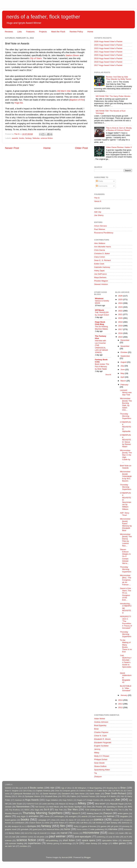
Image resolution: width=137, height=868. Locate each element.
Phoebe (99, 807)
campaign (42, 820)
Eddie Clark (99, 264)
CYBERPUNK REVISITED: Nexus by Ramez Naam (126, 441)
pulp (111, 837)
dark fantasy (112, 823)
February (124, 385)
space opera (89, 840)
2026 (121, 296)
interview (113, 829)
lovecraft (43, 833)
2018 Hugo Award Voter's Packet (108, 62)
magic (53, 833)
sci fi (126, 837)
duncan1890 (67, 857)
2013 (121, 704)
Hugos (80, 800)
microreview (91, 833)
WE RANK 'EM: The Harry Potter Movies (113, 96)
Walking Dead (93, 813)
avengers (73, 816)
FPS (64, 796)
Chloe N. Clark (100, 736)
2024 (121, 303)
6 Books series (36, 788)
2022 (121, 311)
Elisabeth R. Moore (102, 739)
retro (117, 837)
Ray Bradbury (14, 810)
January (124, 695)
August (124, 362)
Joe (117, 800)
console (116, 820)
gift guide (115, 826)
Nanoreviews (23, 806)
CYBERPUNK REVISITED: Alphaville (126, 427)
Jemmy (97, 749)
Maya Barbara (100, 277)
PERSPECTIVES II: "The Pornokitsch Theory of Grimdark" (126, 622)
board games (11, 820)
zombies (23, 846)
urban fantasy (91, 843)
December (125, 340)
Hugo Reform (68, 800)
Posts (99, 181)
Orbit (89, 807)
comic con (85, 820)
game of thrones (89, 826)
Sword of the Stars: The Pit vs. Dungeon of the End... (126, 594)
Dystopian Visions (33, 796)
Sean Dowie (99, 763)
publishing (101, 837)
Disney (8, 796)
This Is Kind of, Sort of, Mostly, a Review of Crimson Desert (119, 129)
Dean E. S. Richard (102, 260)
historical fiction (53, 829)
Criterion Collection (86, 791)
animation (34, 816)
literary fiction (14, 833)
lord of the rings (31, 833)
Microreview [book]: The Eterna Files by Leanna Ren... (126, 540)
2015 (121, 337)
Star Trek (59, 810)
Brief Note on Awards (126, 467)
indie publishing (97, 829)
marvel (64, 833)
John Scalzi (17, 804)
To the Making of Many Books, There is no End (126, 646)
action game (123, 813)
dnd (23, 826)
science (8, 840)
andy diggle (21, 816)
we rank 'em (10, 846)
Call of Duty (27, 791)
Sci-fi (46, 809)
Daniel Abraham (50, 794)
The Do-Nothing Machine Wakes (101, 328)
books (22, 138)
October (124, 352)
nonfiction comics (27, 837)
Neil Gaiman (40, 807)
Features (30, 32)
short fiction (69, 840)
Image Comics (93, 800)
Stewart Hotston (101, 284)
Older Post (81, 148)
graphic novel (11, 829)
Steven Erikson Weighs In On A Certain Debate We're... (125, 556)
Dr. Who (19, 796)
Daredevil (66, 794)
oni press (40, 837)
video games (119, 843)
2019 (121, 322)
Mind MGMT (100, 804)
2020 (121, 318)
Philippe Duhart (101, 759)
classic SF (72, 820)
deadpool (15, 826)
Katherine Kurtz (33, 804)
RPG (130, 807)
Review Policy (76, 32)
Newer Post (12, 148)
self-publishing (52, 840)
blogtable (124, 816)
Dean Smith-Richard (115, 793)
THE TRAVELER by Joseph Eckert (102, 314)
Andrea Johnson (101, 722)
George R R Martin (108, 796)
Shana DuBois (100, 766)
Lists (19, 32)
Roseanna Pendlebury (104, 233)
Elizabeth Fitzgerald (103, 743)
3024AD (8, 788)
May (123, 373)
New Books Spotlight (73, 807)
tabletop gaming (53, 844)
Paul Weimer (100, 229)
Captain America (43, 791)
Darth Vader (95, 794)
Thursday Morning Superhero (126, 416)
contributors (19, 823)
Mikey (97, 753)
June (123, 370)
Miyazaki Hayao (117, 804)
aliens (8, 816)
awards (15, 138)
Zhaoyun (98, 777)
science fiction (47, 138)
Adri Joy (98, 212)
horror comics (82, 829)
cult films (84, 823)
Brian (96, 729)
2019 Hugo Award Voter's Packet (108, 58)
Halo (122, 796)
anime (47, 816)
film (63, 826)
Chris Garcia (100, 250)
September (125, 356)
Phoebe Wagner (101, 281)
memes (76, 833)
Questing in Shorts (115, 807)
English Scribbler (101, 746)
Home (90, 32)
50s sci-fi (19, 788)
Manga (71, 804)
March (124, 381)
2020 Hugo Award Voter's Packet (108, 55)
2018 (121, 326)
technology (67, 843)
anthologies (59, 816)
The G (97, 198)
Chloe (57, 791)
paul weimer (57, 836)
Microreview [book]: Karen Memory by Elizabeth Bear (126, 525)
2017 (121, 329)
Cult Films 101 (118, 791)
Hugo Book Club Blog (100, 323)
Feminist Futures (88, 796)
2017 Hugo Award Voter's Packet (108, 65)
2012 (121, 707)
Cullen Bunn (102, 791)
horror (67, 829)
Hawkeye (18, 800)
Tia (95, 773)
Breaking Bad (112, 788)
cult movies (97, 823)
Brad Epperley (100, 725)
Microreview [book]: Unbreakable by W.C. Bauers (126, 476)
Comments (102, 186)
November (125, 346)
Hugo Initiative (52, 800)
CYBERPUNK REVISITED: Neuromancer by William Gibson (126, 501)
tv (77, 843)
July (123, 366)
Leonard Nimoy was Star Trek (126, 392)
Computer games (69, 791)
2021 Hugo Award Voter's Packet (108, 52)
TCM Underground (93, 810)
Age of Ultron (66, 788)
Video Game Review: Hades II (119, 147)
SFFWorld (99, 310)
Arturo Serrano (101, 226)
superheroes (34, 843)
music (121, 833)
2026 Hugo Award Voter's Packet (108, 41)
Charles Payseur (101, 732)
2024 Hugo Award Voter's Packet (108, 45)
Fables (73, 796)
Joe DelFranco (100, 274)
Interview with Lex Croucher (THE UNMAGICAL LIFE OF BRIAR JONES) (101, 347)
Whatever (99, 298)
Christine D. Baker (102, 253)
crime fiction (59, 823)
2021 (121, 314)
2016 (121, 333)
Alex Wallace (100, 243)
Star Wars (73, 809)
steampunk (127, 840)
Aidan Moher (100, 719)
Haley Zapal (99, 271)
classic (63, 820)
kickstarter (128, 829)
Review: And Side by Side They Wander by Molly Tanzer (119, 78)
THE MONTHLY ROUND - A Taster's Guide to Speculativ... (126, 662)
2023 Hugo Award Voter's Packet (108, 48)
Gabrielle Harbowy (102, 267)
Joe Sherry (99, 215)
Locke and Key (48, 804)
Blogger (87, 857)
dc (6, 826)
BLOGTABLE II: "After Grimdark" (126, 688)
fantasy (28, 138)
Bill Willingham (81, 788)
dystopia (32, 826)
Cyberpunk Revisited (22, 794)
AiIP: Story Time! (125, 514)
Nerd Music (54, 807)
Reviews (9, 32)
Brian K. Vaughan (12, 791)
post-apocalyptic (83, 837)
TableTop (110, 810)
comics (99, 820)
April (123, 377)
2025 (121, 299)
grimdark (25, 829)
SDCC (27, 810)
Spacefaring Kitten (102, 770)
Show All (108, 375)
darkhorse (125, 823)
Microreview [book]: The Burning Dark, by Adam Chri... (126, 404)
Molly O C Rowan (102, 756)
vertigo (105, 843)
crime (47, 823)
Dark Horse (80, 794)
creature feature (35, 823)
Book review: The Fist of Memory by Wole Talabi (102, 366)
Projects (43, 32)
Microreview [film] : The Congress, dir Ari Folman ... (126, 580)
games (104, 826)
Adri (52, 788)
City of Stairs (36, 58)
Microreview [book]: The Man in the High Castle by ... (126, 456)
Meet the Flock (58, 32)
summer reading (16, 843)
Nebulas (36, 138)
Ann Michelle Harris (103, 247)
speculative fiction (110, 840)
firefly (76, 826)
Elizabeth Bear (51, 796)
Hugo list (19, 103)
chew (53, 820)
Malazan (62, 804)
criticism (72, 823)
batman (111, 816)
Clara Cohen (100, 257)
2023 (121, 307)
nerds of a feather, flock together (43, 17)
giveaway (126, 826)
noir (14, 837)
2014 (121, 700)
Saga (37, 810)
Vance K (98, 201)
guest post (37, 829)
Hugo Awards (32, 800)
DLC (38, 794)
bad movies (97, 816)
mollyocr (112, 833)
